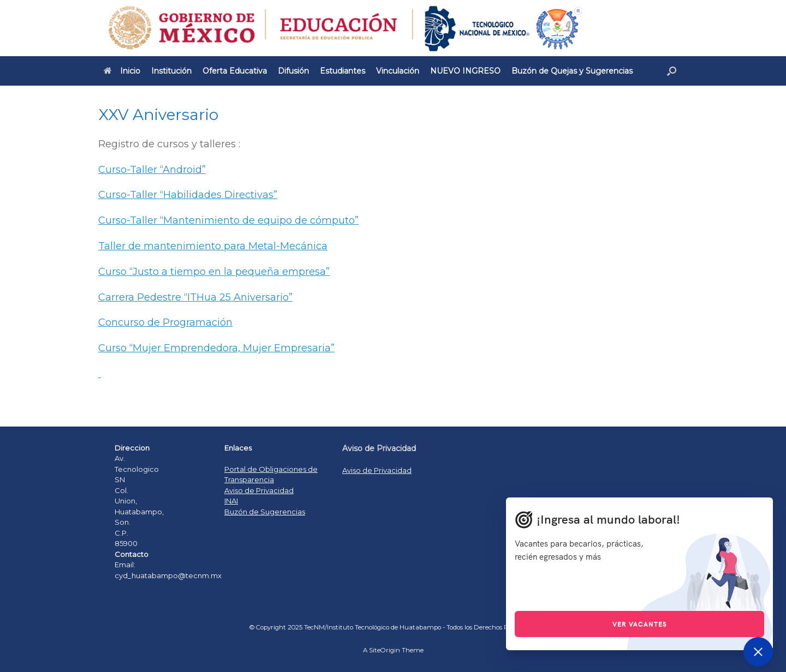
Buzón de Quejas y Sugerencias (572, 71)
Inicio (122, 71)
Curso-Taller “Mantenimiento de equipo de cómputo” (228, 220)
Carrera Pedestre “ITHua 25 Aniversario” (195, 297)
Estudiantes (343, 71)
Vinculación (398, 71)
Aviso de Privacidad (259, 490)
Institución (171, 71)
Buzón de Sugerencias (265, 512)
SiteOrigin (385, 650)
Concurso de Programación (165, 322)
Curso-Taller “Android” (152, 170)
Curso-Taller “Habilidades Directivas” (188, 195)
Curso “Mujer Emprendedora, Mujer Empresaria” (216, 348)
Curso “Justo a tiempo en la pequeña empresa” (214, 272)
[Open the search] (672, 71)
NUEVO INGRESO (465, 71)
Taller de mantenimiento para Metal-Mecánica (213, 246)
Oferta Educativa (235, 71)
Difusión (293, 71)
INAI (231, 501)
